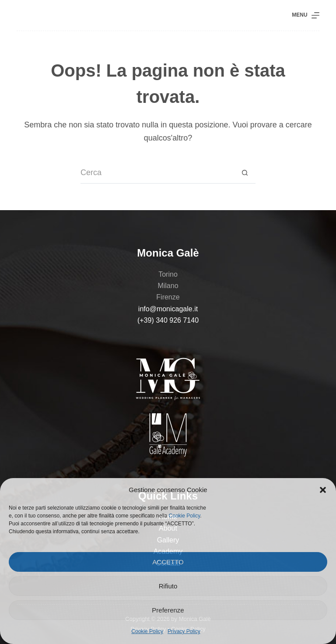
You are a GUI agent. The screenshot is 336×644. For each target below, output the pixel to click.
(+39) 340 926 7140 (168, 320)
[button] (323, 490)
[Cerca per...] (157, 173)
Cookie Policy (185, 516)
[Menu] (305, 15)
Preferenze (168, 610)
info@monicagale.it (168, 309)
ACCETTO (168, 562)
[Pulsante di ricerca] (245, 173)
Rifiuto (168, 586)
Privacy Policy (184, 631)
